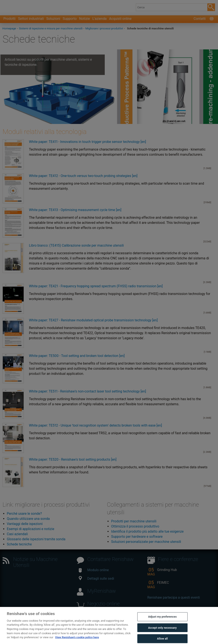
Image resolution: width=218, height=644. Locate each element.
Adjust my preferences (162, 623)
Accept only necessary (162, 634)
